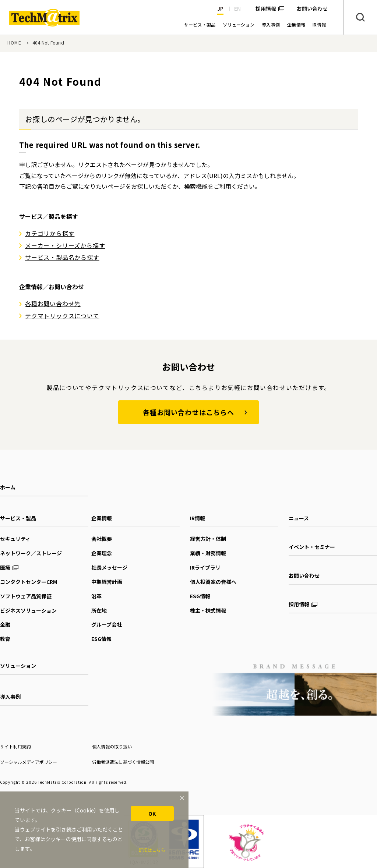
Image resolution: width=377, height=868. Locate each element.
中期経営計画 (107, 582)
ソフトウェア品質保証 (26, 596)
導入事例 (10, 697)
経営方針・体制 (208, 539)
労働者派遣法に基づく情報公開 (123, 762)
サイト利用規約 (15, 746)
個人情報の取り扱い (112, 746)
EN (237, 8)
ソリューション (18, 666)
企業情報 (102, 518)
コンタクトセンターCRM (29, 582)
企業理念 (102, 553)
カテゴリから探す (50, 233)
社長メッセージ (109, 567)
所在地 (99, 610)
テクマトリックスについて (62, 316)
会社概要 (102, 539)
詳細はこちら (152, 850)
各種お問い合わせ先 (53, 304)
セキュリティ (15, 539)
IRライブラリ (205, 567)
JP (220, 8)
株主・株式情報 (208, 610)
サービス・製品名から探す (62, 257)
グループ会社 (107, 624)
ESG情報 (101, 639)
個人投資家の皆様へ (213, 582)
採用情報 (266, 8)
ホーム (8, 487)
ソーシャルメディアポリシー (29, 762)
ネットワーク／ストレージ (31, 553)
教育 (5, 639)
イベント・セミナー (312, 547)
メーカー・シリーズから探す (65, 245)
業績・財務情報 (208, 553)
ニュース (299, 518)
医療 (5, 567)
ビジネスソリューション (28, 610)
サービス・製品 (18, 518)
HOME (14, 42)
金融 (5, 624)
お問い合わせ (304, 575)
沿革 (96, 596)
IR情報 (198, 518)
